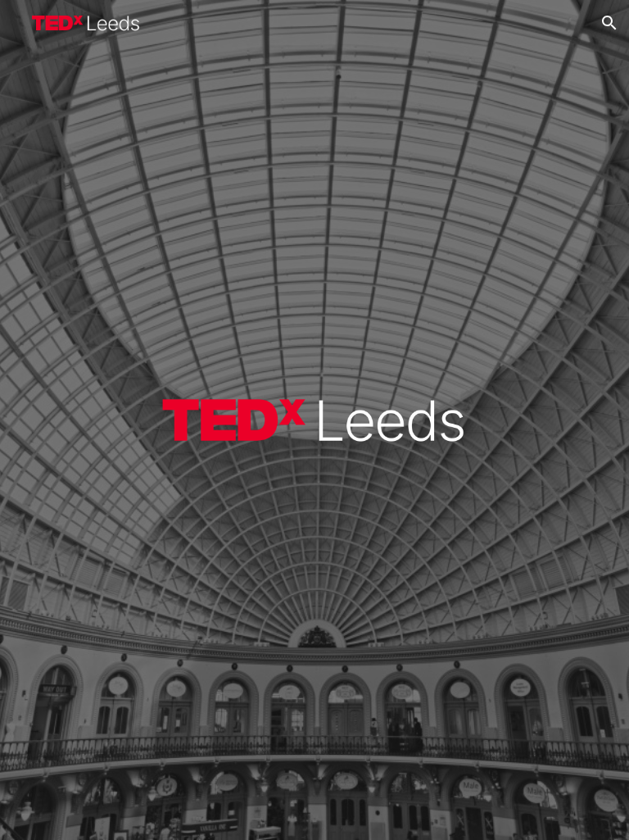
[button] (609, 23)
